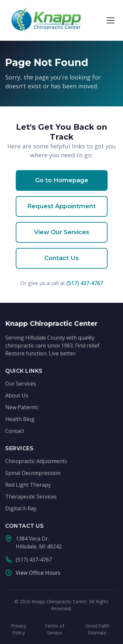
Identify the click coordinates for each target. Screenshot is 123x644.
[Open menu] (111, 20)
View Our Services (62, 232)
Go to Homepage (62, 180)
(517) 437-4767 (85, 283)
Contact (15, 431)
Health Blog (20, 419)
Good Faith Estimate (97, 629)
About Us (17, 395)
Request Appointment (61, 206)
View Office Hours (38, 573)
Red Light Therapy (28, 485)
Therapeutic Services (31, 497)
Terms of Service (54, 629)
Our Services (21, 384)
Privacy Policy (19, 629)
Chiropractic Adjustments (36, 461)
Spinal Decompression (33, 473)
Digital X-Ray (21, 508)
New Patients (22, 407)
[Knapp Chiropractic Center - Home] (46, 20)
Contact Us (61, 258)
